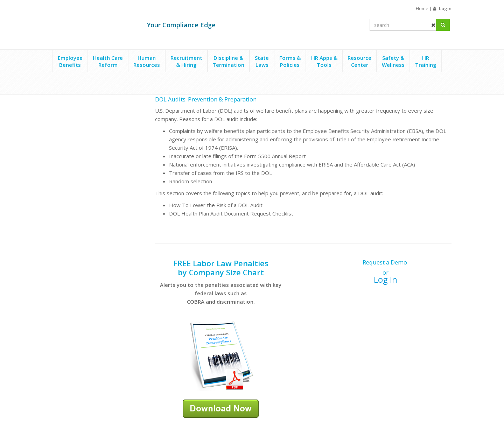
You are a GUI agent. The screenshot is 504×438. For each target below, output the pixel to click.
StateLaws (262, 61)
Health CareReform (108, 61)
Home (422, 8)
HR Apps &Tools (324, 61)
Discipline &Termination (228, 61)
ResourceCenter (359, 61)
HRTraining (426, 61)
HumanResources (147, 61)
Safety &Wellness (393, 61)
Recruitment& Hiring (186, 61)
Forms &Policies (290, 61)
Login (445, 8)
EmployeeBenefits (70, 61)
